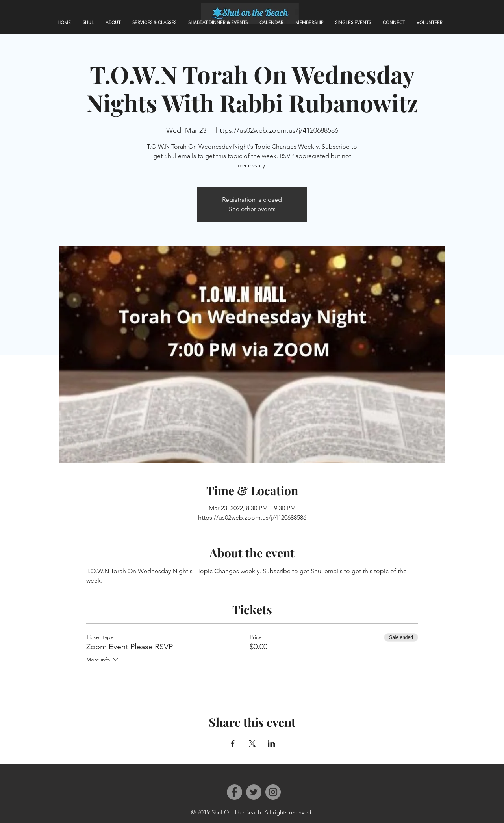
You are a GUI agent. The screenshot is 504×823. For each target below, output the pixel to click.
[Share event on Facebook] (233, 743)
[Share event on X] (252, 743)
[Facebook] (234, 792)
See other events (252, 209)
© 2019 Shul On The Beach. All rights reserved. (252, 812)
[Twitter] (254, 792)
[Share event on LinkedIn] (271, 743)
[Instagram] (273, 792)
